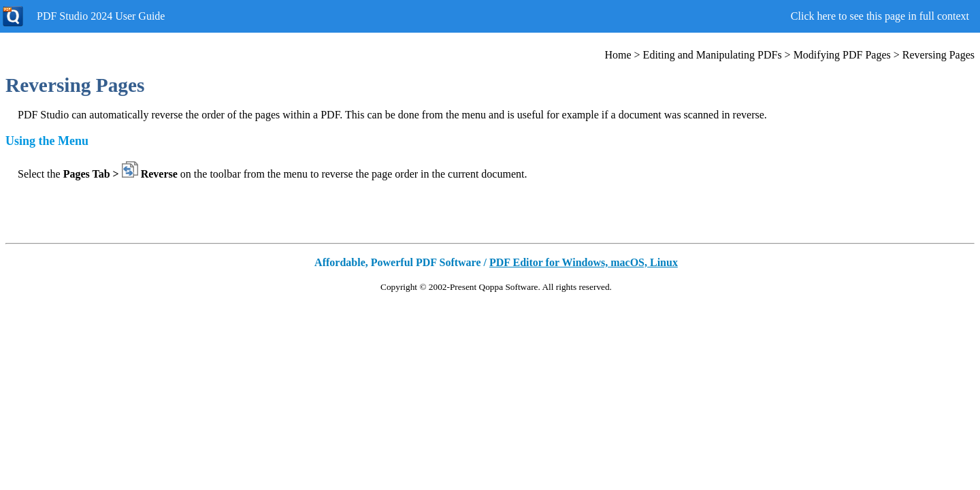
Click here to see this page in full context (880, 16)
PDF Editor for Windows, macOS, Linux (584, 262)
